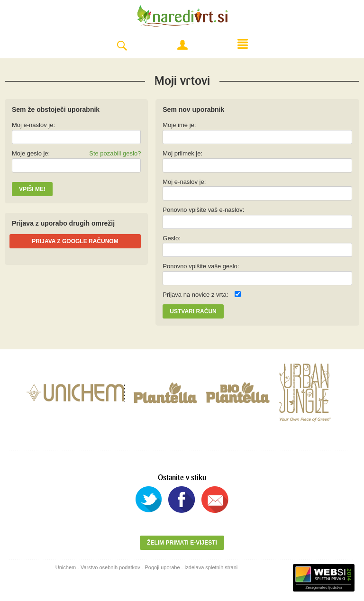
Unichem (66, 567)
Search (122, 46)
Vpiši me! (32, 189)
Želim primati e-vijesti (182, 543)
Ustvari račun (193, 311)
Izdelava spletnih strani (211, 567)
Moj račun (182, 45)
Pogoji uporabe (163, 567)
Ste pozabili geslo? (115, 153)
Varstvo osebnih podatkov (110, 567)
